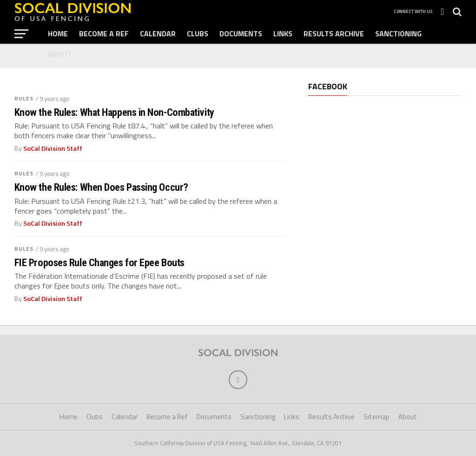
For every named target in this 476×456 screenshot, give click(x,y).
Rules (24, 98)
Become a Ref (104, 34)
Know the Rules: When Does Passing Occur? (101, 187)
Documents (241, 34)
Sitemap (377, 417)
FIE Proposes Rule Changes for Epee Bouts (99, 263)
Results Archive (334, 34)
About (60, 54)
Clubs (198, 34)
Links (283, 34)
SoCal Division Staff (53, 148)
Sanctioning (398, 34)
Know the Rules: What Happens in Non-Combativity (114, 112)
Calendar (158, 34)
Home (58, 34)
